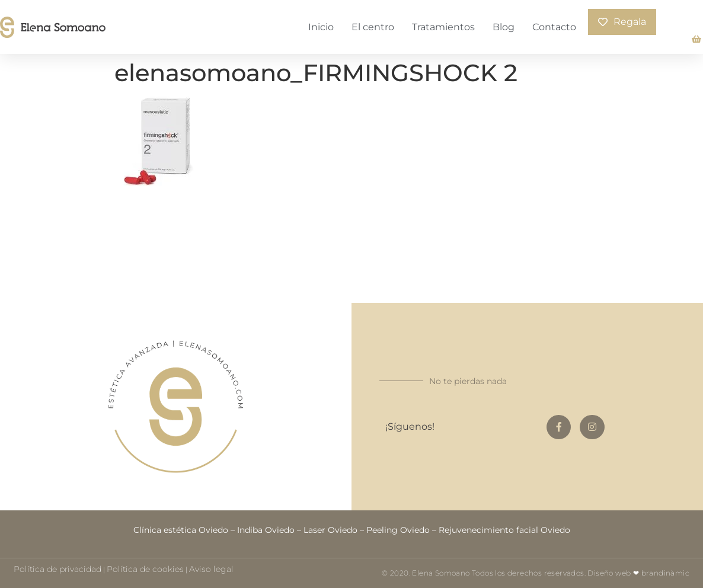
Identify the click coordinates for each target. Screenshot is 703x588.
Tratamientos (443, 27)
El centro (373, 27)
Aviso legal (211, 569)
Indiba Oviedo (266, 530)
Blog (504, 27)
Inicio (321, 27)
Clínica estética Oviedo (181, 530)
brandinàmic (665, 573)
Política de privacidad (57, 569)
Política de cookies (145, 569)
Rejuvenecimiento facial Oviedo (504, 530)
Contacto (554, 27)
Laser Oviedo (330, 530)
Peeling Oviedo (398, 530)
